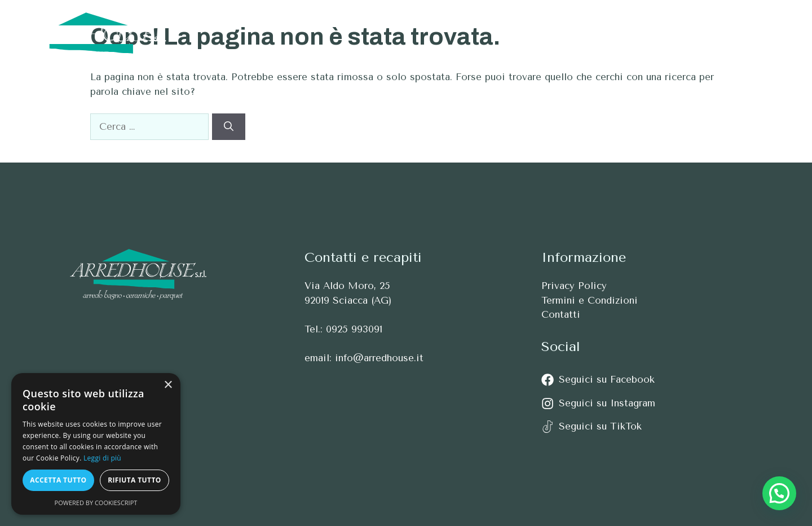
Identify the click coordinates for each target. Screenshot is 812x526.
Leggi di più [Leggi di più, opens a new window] (102, 458)
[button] (771, 33)
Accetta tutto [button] (58, 480)
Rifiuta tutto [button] (134, 480)
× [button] (168, 385)
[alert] (96, 444)
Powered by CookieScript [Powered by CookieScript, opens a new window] (96, 503)
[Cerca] (229, 127)
